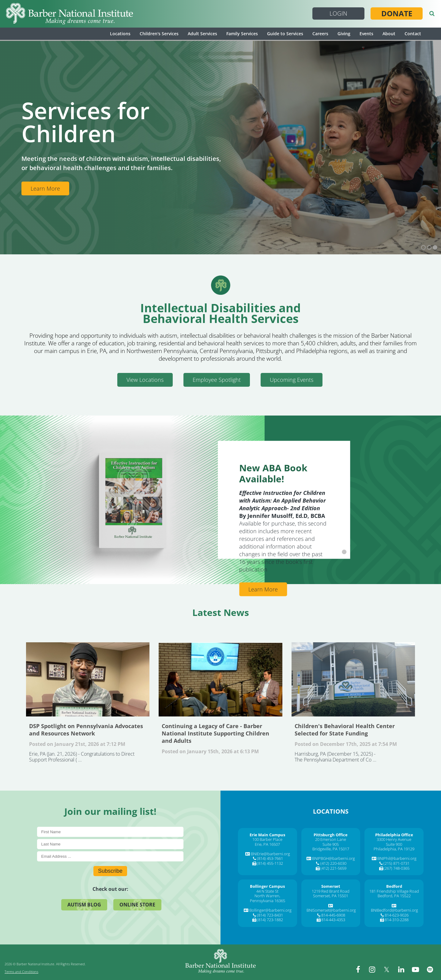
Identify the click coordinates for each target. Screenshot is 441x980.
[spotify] (430, 969)
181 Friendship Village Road (394, 891)
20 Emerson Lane (331, 839)
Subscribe (110, 871)
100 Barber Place (267, 839)
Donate (397, 13)
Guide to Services (285, 34)
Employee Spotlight (217, 380)
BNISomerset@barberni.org (331, 910)
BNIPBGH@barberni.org (334, 858)
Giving (344, 34)
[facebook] (361, 969)
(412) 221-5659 (333, 868)
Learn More (45, 188)
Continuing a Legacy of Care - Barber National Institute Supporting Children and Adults (220, 679)
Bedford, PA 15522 (394, 896)
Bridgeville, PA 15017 (331, 849)
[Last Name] (110, 844)
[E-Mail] (110, 856)
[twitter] (389, 969)
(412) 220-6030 (333, 863)
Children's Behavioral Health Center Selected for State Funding (353, 679)
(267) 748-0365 (396, 868)
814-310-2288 (397, 920)
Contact (413, 34)
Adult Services (202, 34)
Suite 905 (331, 844)
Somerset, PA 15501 (331, 896)
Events (366, 34)
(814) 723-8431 (270, 915)
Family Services (242, 34)
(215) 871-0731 (396, 863)
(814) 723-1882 (270, 920)
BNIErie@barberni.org (270, 854)
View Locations (145, 380)
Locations (120, 34)
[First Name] (110, 832)
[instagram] (375, 969)
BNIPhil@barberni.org (397, 858)
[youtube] (417, 969)
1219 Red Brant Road (331, 891)
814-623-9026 (397, 915)
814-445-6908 (333, 915)
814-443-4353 (333, 920)
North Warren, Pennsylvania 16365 (268, 898)
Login (338, 13)
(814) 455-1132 (270, 863)
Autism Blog (84, 905)
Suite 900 (394, 844)
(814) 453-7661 (270, 858)
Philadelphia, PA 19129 (394, 849)
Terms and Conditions (21, 972)
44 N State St (267, 891)
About (389, 34)
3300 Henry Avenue (394, 839)
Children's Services (159, 34)
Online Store (137, 905)
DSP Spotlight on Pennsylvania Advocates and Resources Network (88, 679)
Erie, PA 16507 (267, 844)
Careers (320, 34)
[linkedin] (403, 969)
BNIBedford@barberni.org (394, 910)
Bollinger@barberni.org (270, 910)
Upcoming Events (292, 380)
